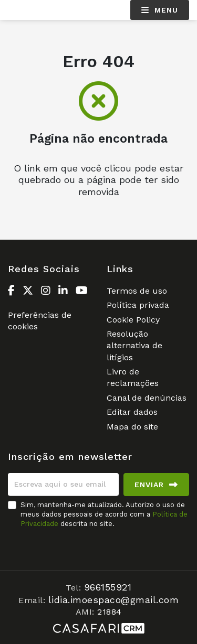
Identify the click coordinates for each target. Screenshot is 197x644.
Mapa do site (132, 427)
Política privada (138, 305)
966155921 (108, 587)
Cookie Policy (133, 320)
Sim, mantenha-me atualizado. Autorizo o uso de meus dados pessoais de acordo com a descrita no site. (104, 514)
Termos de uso (137, 291)
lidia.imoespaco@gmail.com (114, 600)
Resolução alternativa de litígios (134, 346)
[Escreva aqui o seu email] (63, 485)
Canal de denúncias (147, 398)
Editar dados (132, 412)
